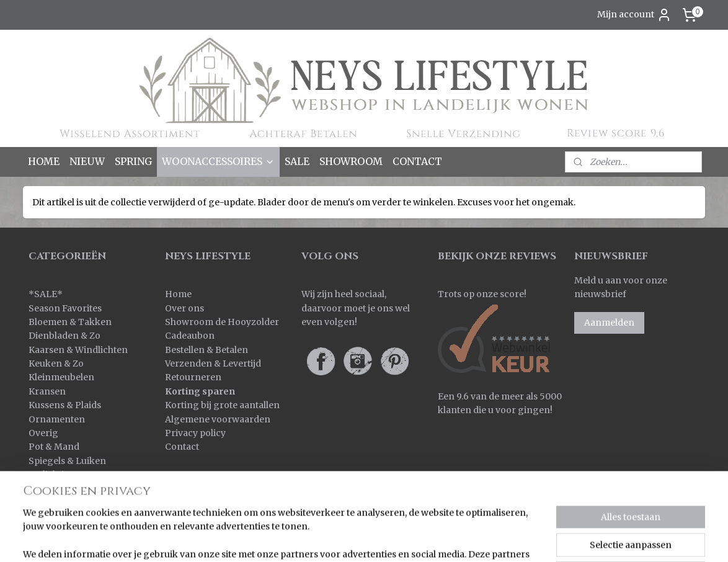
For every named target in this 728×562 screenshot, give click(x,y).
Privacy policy (195, 433)
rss (415, 539)
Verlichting (52, 475)
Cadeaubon (190, 336)
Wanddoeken (57, 489)
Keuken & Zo (56, 364)
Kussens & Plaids (65, 405)
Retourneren (193, 377)
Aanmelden (609, 323)
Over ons (184, 308)
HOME (44, 161)
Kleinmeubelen (61, 377)
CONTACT (417, 161)
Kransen (47, 391)
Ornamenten (57, 419)
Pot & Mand (54, 447)
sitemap (388, 539)
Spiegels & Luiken (67, 461)
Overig (43, 433)
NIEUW (87, 161)
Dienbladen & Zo (64, 336)
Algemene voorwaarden (218, 419)
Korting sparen (200, 391)
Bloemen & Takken (71, 322)
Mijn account (634, 15)
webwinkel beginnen (462, 539)
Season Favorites (65, 308)
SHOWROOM (351, 161)
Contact (182, 447)
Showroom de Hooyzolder (222, 322)
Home (178, 294)
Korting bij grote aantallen (222, 405)
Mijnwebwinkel (573, 539)
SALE (297, 161)
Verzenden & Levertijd (213, 364)
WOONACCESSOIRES (218, 161)
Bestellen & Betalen (206, 350)
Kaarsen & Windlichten (78, 350)
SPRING (133, 161)
